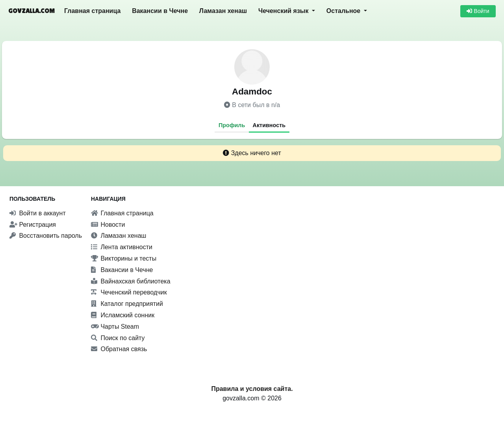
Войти (478, 11)
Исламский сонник (123, 315)
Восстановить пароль (46, 236)
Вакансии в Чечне (160, 11)
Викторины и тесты (124, 258)
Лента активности (122, 247)
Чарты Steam (115, 327)
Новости (108, 225)
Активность (269, 125)
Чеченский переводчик (129, 292)
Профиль (232, 125)
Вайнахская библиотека (131, 281)
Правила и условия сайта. (252, 389)
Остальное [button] (344, 11)
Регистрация (33, 225)
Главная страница (92, 11)
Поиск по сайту (118, 338)
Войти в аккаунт (38, 213)
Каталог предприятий (127, 304)
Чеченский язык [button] (284, 11)
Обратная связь (119, 349)
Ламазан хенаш (223, 11)
